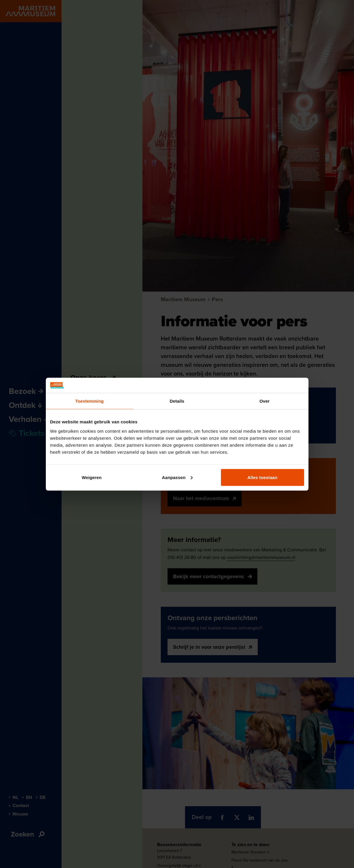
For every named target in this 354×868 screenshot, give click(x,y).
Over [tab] (265, 401)
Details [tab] (177, 401)
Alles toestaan (262, 477)
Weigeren (92, 477)
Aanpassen (177, 477)
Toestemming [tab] (90, 401)
